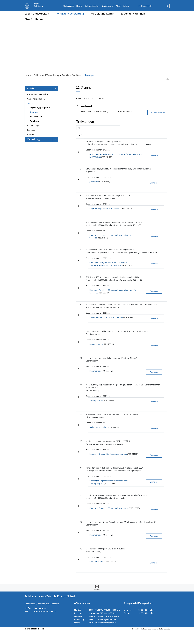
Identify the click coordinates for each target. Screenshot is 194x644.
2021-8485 (160, 250)
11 (79, 391)
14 (79, 478)
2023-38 (159, 505)
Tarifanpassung (96, 409)
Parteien (31, 134)
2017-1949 (160, 307)
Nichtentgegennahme (99, 436)
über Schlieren (34, 19)
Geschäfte (35, 121)
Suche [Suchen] (167, 6)
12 (79, 423)
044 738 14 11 (40, 621)
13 (79, 450)
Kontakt (136, 642)
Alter (118, 6)
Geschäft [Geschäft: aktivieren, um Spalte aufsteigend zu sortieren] (160, 135)
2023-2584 (160, 532)
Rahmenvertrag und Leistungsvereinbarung (108, 463)
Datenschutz (164, 642)
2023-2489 (160, 364)
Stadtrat (31, 103)
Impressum (152, 642)
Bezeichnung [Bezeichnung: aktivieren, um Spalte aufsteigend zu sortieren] (91, 135)
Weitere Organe (34, 126)
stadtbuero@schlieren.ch (45, 624)
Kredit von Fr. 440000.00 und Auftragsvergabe (109, 518)
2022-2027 (160, 196)
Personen (31, 130)
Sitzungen (41, 112)
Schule (126, 6)
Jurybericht (94, 182)
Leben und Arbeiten (37, 14)
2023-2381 (160, 450)
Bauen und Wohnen (133, 14)
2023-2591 (160, 423)
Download (143, 155)
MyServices (68, 6)
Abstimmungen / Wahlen (38, 94)
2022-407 (160, 141)
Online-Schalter (92, 6)
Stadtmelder (108, 6)
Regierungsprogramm (40, 108)
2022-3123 (160, 391)
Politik (31, 88)
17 (79, 562)
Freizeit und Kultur (102, 14)
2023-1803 (160, 337)
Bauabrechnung (96, 350)
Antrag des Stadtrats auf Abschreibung (106, 323)
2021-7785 (160, 169)
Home (79, 6)
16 (79, 532)
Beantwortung (95, 377)
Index (143, 642)
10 (79, 364)
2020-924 (160, 562)
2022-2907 (160, 478)
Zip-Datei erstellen (157, 113)
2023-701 (160, 222)
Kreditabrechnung (97, 575)
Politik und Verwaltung (70, 14)
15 (79, 505)
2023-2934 (160, 280)
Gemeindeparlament (36, 99)
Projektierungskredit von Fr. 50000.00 (105, 208)
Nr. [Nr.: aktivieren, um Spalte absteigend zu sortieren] (79, 135)
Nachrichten (36, 117)
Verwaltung (33, 139)
